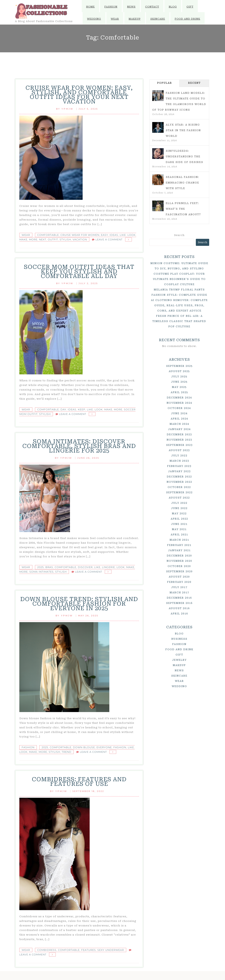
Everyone (104, 747)
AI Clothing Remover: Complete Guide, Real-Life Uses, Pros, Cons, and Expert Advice (179, 305)
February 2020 (179, 582)
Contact (152, 7)
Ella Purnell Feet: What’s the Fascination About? (183, 209)
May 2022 (179, 513)
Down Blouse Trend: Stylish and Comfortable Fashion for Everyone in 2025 (79, 604)
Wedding (94, 19)
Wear (115, 19)
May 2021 (179, 529)
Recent (194, 83)
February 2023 (179, 466)
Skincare (158, 19)
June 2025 (179, 382)
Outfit (53, 240)
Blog (173, 7)
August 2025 (179, 371)
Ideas (114, 235)
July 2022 (179, 503)
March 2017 (179, 592)
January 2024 (179, 429)
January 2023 (179, 471)
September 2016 (179, 603)
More (33, 240)
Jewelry (179, 660)
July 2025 (179, 376)
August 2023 (179, 450)
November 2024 (179, 403)
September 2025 (179, 366)
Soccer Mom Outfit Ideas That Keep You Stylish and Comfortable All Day (79, 271)
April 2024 (179, 419)
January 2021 (179, 550)
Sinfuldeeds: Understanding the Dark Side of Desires (184, 156)
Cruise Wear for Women (80, 235)
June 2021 (179, 524)
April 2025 (179, 392)
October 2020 (179, 566)
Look (131, 235)
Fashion (111, 7)
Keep (82, 409)
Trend (67, 752)
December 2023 (179, 434)
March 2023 (179, 461)
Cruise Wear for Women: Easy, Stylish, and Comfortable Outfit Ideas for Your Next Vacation (79, 95)
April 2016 (179, 614)
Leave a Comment (109, 240)
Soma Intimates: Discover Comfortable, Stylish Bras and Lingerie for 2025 (79, 446)
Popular (165, 83)
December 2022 (179, 477)
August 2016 (179, 608)
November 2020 (179, 561)
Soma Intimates (41, 572)
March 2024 (179, 424)
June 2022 (179, 508)
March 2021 (179, 540)
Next (43, 240)
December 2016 (179, 598)
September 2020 (179, 571)
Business (179, 639)
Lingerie (108, 567)
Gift (190, 7)
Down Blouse (84, 747)
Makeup (135, 19)
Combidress (47, 950)
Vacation (80, 240)
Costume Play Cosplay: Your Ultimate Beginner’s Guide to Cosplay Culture (179, 279)
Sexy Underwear (111, 950)
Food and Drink (187, 19)
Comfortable (48, 235)
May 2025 (179, 387)
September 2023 (179, 445)
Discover (85, 567)
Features (89, 950)
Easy (104, 235)
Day (63, 409)
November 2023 (179, 440)
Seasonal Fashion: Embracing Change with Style (182, 183)
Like (123, 235)
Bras (49, 567)
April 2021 (179, 535)
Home (90, 7)
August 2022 (179, 498)
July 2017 (179, 587)
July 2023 (179, 455)
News (131, 7)
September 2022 (179, 492)
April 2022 (179, 519)
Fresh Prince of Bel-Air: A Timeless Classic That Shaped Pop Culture (179, 321)
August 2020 (179, 577)
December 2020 (179, 556)
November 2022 (179, 482)
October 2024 (179, 408)
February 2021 (179, 545)
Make (23, 240)
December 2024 (179, 398)
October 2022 (179, 487)
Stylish (65, 240)
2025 (41, 567)
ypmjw (67, 109)
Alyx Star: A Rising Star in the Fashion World (183, 130)
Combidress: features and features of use (79, 782)
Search (179, 235)
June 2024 (179, 413)
